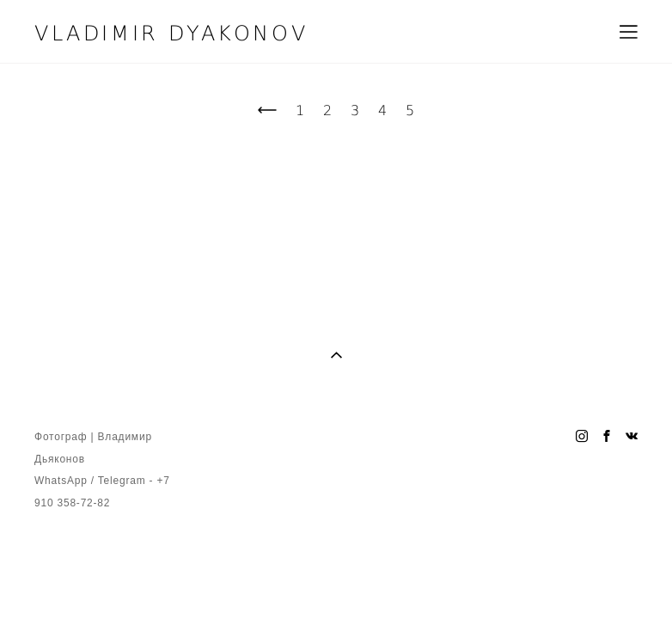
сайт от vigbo (68, 577)
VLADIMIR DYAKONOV (171, 32)
